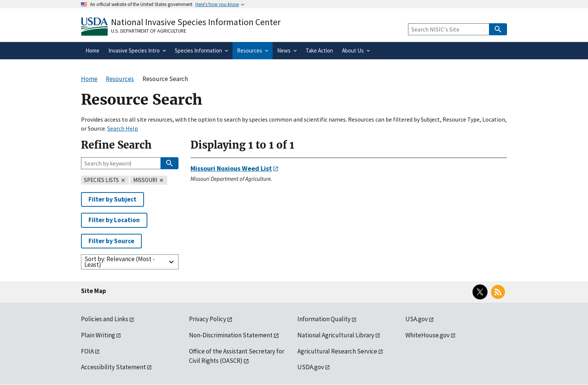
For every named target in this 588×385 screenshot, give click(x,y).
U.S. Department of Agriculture (149, 31)
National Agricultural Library (336, 335)
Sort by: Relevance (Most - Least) (120, 262)
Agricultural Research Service (337, 351)
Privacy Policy (208, 319)
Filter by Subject (112, 199)
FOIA (87, 351)
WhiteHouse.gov (427, 335)
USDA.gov (311, 367)
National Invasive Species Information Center (196, 22)
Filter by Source (111, 241)
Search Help (123, 128)
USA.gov (417, 319)
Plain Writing (98, 335)
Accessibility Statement (113, 367)
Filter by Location (114, 220)
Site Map (94, 291)
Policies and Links (105, 319)
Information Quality (324, 319)
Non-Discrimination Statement (231, 335)
